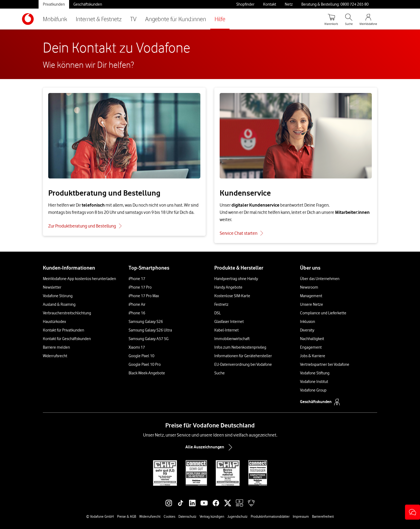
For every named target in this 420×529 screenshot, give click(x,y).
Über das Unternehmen (320, 279)
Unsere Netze (312, 304)
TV (133, 19)
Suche (220, 373)
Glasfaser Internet (229, 322)
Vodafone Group (313, 390)
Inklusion (307, 322)
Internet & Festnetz (99, 19)
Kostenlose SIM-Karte (232, 296)
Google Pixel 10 (141, 356)
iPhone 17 (137, 279)
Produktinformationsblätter (270, 516)
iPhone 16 (137, 313)
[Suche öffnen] (349, 19)
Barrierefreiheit (323, 516)
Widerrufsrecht (55, 356)
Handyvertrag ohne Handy (236, 279)
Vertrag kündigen (212, 516)
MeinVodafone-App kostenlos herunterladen (79, 279)
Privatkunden (54, 4)
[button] (412, 512)
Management (311, 296)
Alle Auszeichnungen (210, 447)
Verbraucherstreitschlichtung (67, 313)
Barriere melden (56, 347)
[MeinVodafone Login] (368, 19)
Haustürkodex (54, 322)
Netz (289, 4)
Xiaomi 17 (137, 347)
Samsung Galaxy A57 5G (149, 339)
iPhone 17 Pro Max (144, 296)
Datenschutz (187, 516)
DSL (217, 313)
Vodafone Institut (314, 382)
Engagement (311, 347)
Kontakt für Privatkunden (63, 330)
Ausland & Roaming (59, 304)
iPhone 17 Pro (140, 287)
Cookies (169, 516)
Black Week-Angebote (147, 373)
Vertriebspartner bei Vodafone (325, 364)
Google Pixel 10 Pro (145, 364)
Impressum (301, 516)
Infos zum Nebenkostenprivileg (240, 347)
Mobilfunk (55, 19)
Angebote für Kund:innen (176, 19)
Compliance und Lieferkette (323, 313)
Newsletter (52, 287)
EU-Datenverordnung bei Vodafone (243, 364)
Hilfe (220, 19)
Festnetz (221, 304)
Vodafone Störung (58, 296)
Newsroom (309, 287)
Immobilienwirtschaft (232, 339)
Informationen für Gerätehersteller (243, 356)
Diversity (307, 330)
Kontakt (270, 4)
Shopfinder (245, 4)
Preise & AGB (127, 516)
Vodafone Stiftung (315, 373)
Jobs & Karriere (313, 356)
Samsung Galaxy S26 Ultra (150, 330)
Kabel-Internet (226, 330)
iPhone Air (137, 304)
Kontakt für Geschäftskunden (67, 339)
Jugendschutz (237, 516)
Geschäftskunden (88, 4)
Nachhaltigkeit (312, 339)
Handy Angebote (228, 287)
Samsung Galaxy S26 (146, 322)
